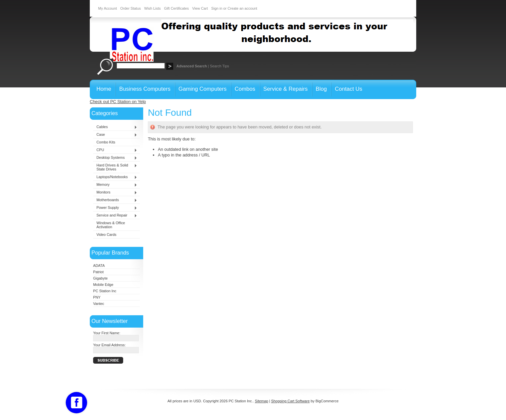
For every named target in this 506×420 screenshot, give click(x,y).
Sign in (217, 8)
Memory (115, 185)
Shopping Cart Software (290, 401)
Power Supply (115, 208)
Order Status (131, 8)
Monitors (115, 192)
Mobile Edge (103, 285)
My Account (107, 8)
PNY (97, 297)
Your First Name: (107, 333)
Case (115, 135)
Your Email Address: (109, 345)
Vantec (99, 304)
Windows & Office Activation (111, 225)
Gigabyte (100, 278)
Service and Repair (115, 216)
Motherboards (115, 200)
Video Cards (106, 235)
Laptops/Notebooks (115, 177)
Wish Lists (153, 8)
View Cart (200, 8)
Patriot (98, 272)
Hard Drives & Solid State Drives (115, 167)
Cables (115, 127)
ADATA (99, 266)
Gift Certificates (176, 8)
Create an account (242, 8)
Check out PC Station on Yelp (118, 102)
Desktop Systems (115, 158)
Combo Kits (106, 142)
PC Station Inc (105, 291)
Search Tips (219, 66)
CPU (115, 150)
